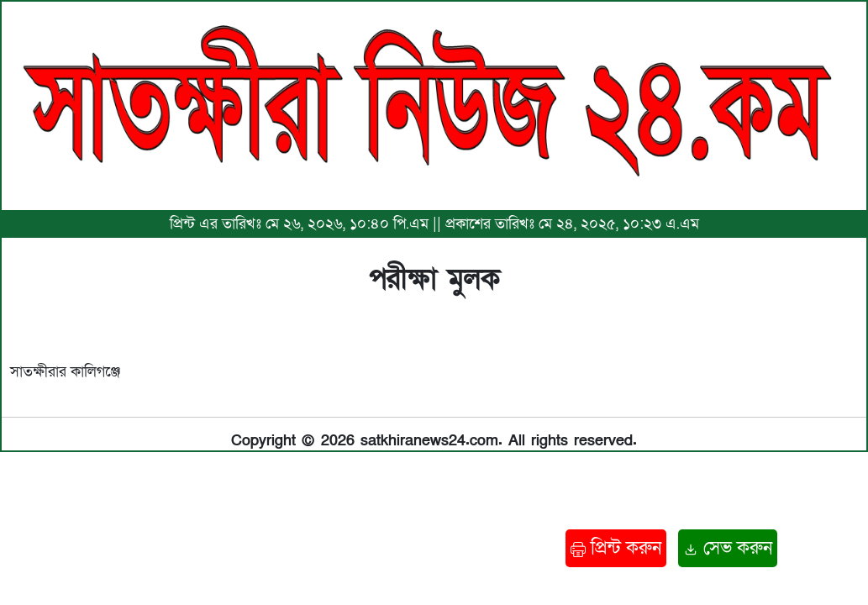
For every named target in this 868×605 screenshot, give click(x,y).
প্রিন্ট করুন (616, 548)
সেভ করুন (728, 548)
